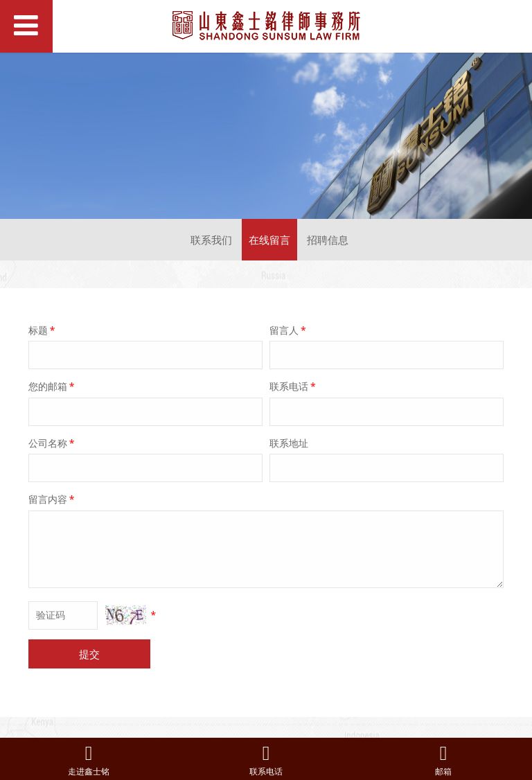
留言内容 (53, 499)
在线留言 (269, 240)
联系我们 (211, 240)
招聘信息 (328, 240)
